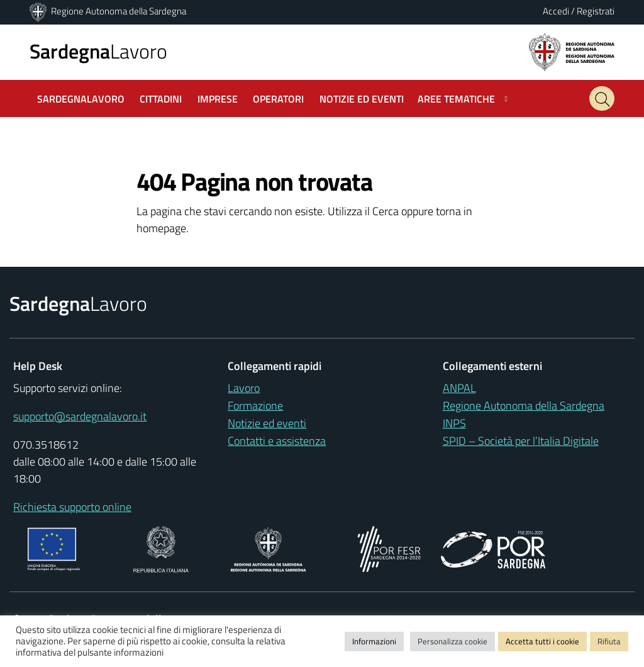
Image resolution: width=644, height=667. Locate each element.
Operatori (278, 99)
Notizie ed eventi (267, 423)
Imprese (218, 99)
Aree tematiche (456, 99)
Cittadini (161, 99)
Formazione (255, 406)
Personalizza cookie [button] (452, 641)
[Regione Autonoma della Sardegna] (39, 11)
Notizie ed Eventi (362, 99)
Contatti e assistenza (277, 441)
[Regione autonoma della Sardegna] (572, 51)
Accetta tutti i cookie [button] (542, 641)
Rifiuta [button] (609, 641)
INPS (454, 423)
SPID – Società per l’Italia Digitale (521, 441)
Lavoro (98, 51)
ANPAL (459, 388)
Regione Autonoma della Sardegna (119, 11)
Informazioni (374, 641)
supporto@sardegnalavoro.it (80, 416)
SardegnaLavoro (81, 99)
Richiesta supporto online (72, 507)
